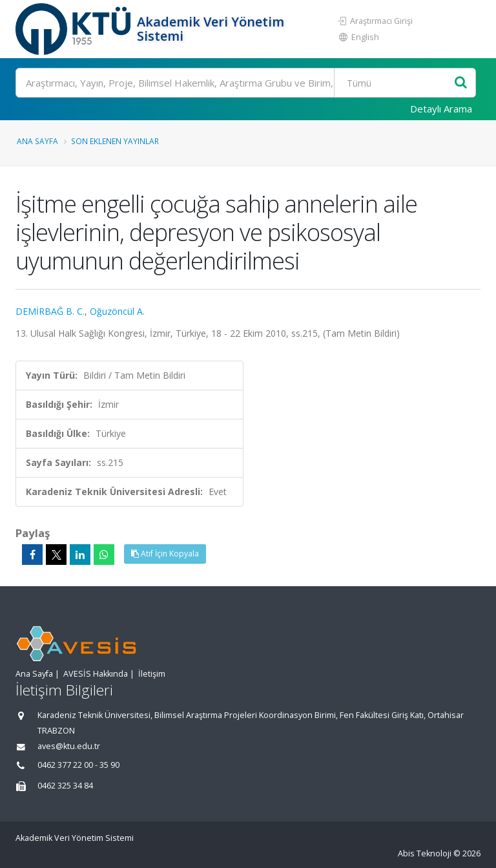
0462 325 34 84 (65, 786)
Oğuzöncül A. (117, 311)
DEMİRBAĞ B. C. (50, 311)
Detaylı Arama (441, 109)
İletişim (152, 674)
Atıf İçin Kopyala (165, 554)
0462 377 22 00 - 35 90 (78, 765)
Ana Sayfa (37, 141)
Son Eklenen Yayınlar (115, 141)
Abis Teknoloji (425, 853)
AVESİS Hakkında (96, 674)
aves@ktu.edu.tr (69, 746)
